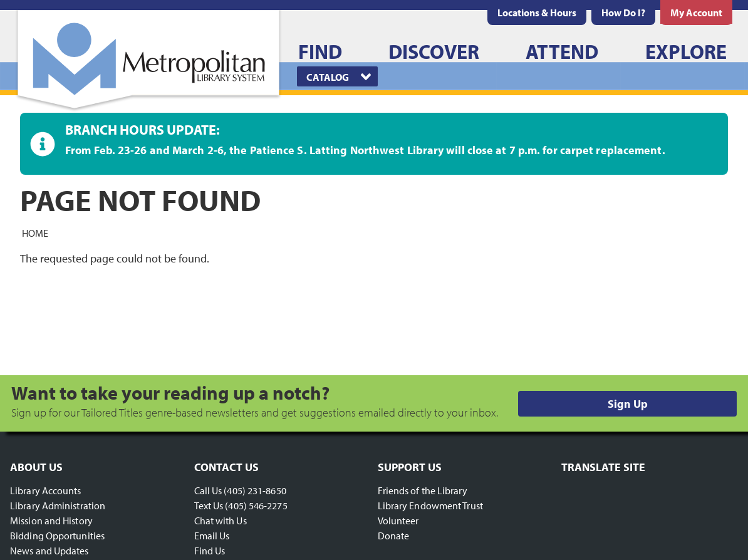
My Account (696, 13)
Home (35, 232)
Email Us (212, 536)
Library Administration (58, 506)
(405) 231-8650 (255, 490)
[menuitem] (537, 13)
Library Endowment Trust (430, 506)
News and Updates (49, 551)
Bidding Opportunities (57, 536)
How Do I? (623, 13)
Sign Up (628, 404)
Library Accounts (46, 490)
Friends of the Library (423, 490)
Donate (394, 536)
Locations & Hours (537, 13)
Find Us (210, 551)
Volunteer (398, 521)
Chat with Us (221, 521)
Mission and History (51, 521)
